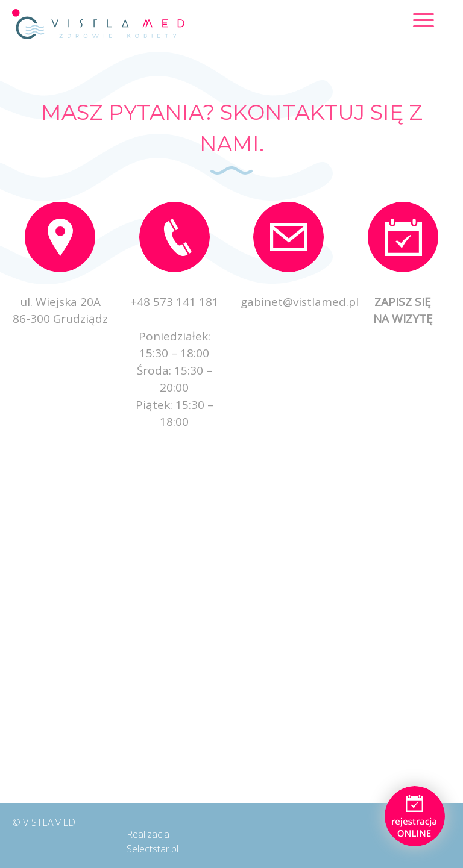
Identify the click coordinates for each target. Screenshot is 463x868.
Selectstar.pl (153, 849)
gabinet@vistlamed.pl (300, 302)
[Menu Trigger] (424, 20)
